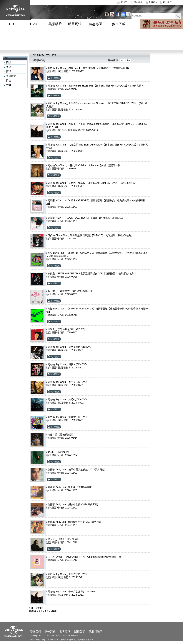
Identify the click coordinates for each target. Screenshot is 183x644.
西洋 (9, 71)
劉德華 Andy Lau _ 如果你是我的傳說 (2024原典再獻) (76, 470)
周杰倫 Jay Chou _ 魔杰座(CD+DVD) (67, 382)
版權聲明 (80, 632)
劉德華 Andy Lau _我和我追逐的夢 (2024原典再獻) (75, 522)
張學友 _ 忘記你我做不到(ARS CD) (66, 329)
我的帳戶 (168, 2)
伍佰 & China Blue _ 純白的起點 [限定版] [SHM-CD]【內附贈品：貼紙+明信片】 (91, 235)
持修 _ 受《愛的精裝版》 (61, 435)
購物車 (124, 2)
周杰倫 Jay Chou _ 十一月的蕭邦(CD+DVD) (71, 592)
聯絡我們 (35, 632)
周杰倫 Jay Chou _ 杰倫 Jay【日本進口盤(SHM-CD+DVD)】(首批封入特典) (88, 68)
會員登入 (153, 2)
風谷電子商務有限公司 (66, 640)
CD (12, 24)
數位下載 (119, 24)
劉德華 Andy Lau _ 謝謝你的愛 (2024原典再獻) (73, 504)
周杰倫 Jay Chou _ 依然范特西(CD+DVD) (70, 347)
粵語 (9, 67)
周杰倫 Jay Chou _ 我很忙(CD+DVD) (67, 364)
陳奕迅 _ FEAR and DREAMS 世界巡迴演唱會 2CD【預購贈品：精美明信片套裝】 (92, 274)
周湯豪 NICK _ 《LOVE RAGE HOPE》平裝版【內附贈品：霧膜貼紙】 (86, 218)
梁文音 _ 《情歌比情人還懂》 (63, 539)
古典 (9, 85)
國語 (9, 62)
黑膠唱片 (55, 24)
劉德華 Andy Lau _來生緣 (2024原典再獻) (70, 487)
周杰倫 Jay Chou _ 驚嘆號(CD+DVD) (67, 417)
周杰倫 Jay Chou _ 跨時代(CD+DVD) (67, 400)
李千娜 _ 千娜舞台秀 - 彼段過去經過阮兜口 (71, 291)
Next (55, 611)
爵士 (9, 81)
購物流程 (50, 632)
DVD (34, 24)
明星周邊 (75, 24)
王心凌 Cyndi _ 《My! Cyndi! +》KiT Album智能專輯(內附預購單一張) (85, 557)
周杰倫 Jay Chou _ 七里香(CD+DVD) (67, 574)
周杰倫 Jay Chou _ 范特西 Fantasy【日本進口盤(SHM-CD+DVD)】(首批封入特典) (92, 183)
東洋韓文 (11, 76)
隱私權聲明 (96, 632)
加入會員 (138, 2)
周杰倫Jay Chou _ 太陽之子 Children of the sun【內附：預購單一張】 (85, 165)
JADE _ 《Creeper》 (59, 452)
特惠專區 (96, 24)
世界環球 (65, 632)
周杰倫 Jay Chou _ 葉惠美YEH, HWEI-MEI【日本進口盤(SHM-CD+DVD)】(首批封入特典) (96, 86)
